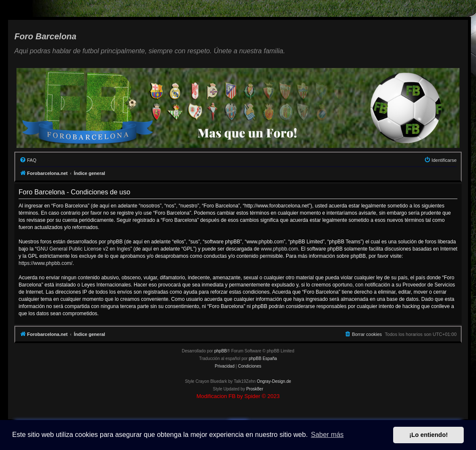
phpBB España (263, 359)
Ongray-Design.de (274, 381)
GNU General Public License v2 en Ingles (83, 249)
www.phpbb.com (279, 249)
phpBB (221, 351)
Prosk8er (254, 389)
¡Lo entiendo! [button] (428, 435)
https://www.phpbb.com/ (45, 263)
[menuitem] (28, 160)
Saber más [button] (327, 435)
